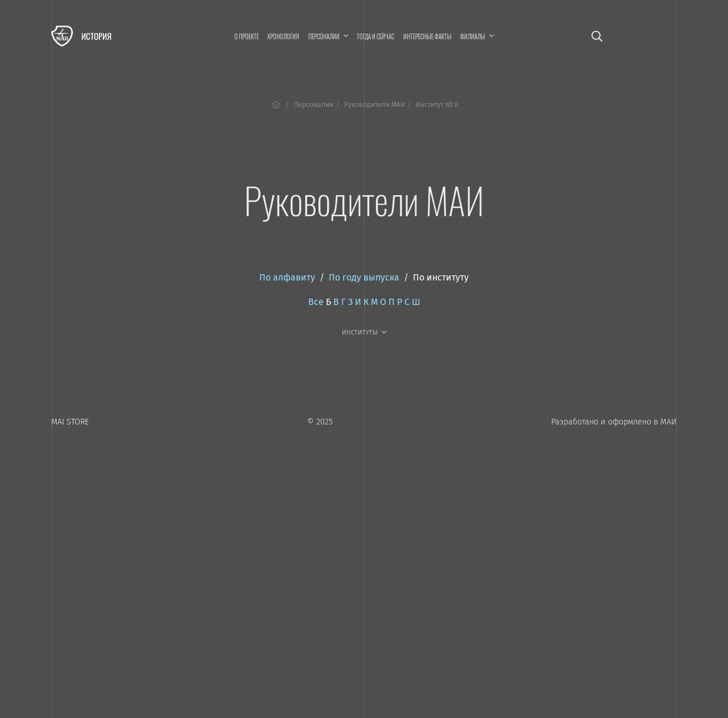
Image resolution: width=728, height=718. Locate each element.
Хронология (283, 36)
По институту (441, 277)
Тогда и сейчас (375, 36)
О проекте (247, 36)
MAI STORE (70, 422)
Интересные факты (427, 36)
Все (316, 302)
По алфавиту (287, 277)
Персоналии (313, 105)
